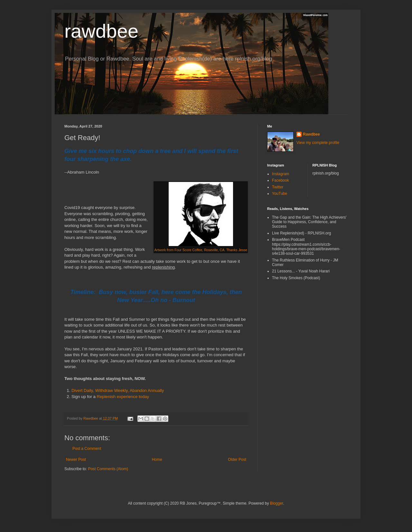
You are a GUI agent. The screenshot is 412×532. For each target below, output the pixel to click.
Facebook (281, 180)
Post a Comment (87, 449)
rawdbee (101, 31)
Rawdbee (311, 134)
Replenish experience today (123, 397)
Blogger (277, 503)
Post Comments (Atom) (108, 469)
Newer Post (76, 460)
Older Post (237, 460)
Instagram (281, 174)
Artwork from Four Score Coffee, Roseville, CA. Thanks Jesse (201, 250)
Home (157, 460)
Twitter (278, 187)
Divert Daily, (83, 390)
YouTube (280, 194)
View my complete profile (318, 143)
